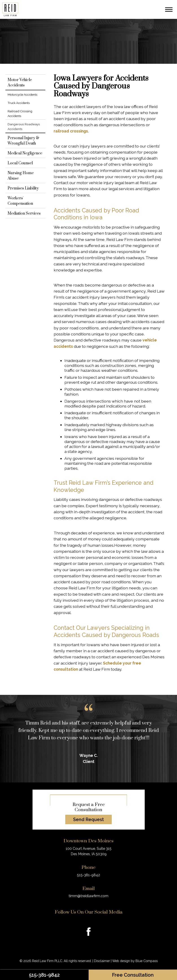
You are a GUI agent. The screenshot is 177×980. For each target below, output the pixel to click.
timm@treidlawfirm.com (88, 896)
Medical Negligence (25, 153)
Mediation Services (24, 214)
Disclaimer (102, 961)
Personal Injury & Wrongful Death (23, 141)
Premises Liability (23, 188)
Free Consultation (133, 975)
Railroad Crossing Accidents (20, 113)
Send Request (88, 819)
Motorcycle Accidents (22, 95)
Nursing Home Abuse (21, 176)
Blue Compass (147, 961)
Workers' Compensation (20, 201)
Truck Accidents (19, 103)
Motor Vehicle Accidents (20, 83)
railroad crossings (71, 131)
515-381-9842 (44, 975)
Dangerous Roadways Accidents (25, 126)
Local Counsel (20, 163)
